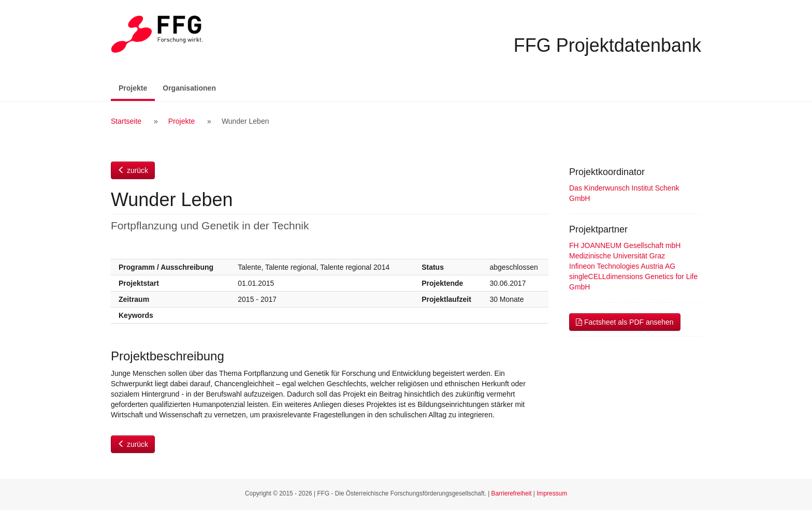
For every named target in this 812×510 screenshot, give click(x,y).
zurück (133, 170)
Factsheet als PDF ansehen (625, 322)
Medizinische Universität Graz (617, 256)
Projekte (137, 87)
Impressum (552, 493)
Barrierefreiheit (512, 493)
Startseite (126, 121)
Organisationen (189, 88)
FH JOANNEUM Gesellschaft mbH (625, 245)
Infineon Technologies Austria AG (622, 266)
